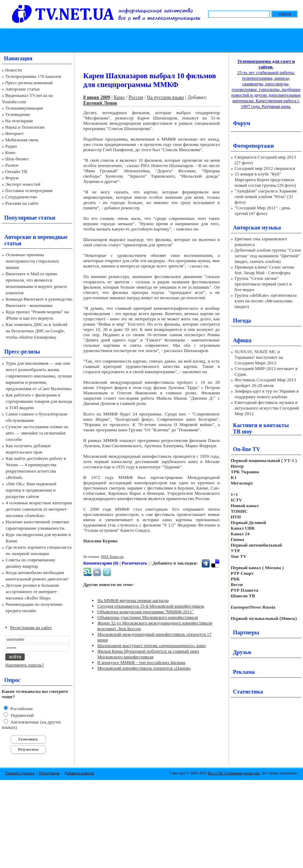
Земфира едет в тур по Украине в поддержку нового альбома (267, 394)
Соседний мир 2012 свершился (265, 168)
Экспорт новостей (23, 184)
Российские (21, 709)
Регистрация (49, 773)
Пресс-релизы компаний (29, 83)
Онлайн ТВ (16, 171)
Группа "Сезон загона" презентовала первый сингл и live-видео (263, 284)
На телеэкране (19, 121)
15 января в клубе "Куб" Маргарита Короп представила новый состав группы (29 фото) (265, 180)
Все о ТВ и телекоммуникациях (234, 773)
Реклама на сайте (22, 203)
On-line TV (247, 449)
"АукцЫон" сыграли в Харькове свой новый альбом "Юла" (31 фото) (266, 196)
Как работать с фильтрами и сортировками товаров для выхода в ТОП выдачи (39, 401)
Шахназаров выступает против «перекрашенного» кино (152, 645)
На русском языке (165, 97)
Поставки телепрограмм (29, 190)
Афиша (242, 340)
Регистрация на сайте (31, 627)
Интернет (15, 133)
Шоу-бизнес (17, 159)
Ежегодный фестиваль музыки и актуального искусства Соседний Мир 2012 (267, 408)
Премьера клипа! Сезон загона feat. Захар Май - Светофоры (264, 270)
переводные (52, 237)
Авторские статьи (22, 89)
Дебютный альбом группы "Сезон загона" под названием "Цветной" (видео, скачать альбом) (268, 256)
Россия (136, 97)
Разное (12, 165)
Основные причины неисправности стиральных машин (32, 261)
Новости (14, 70)
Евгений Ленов (100, 103)
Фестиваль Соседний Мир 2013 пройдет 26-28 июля (265, 383)
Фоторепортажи (253, 146)
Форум (12, 178)
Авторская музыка (257, 227)
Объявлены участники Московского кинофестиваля (148, 617)
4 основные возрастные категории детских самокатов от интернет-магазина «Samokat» (39, 509)
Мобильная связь (22, 140)
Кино (10, 152)
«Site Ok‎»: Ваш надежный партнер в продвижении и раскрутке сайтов (31, 490)
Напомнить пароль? (25, 665)
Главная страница (20, 773)
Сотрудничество (21, 197)
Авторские (18, 237)
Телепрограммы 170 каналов (33, 76)
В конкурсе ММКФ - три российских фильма (141, 662)
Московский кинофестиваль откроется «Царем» (144, 668)
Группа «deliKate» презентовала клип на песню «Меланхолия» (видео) (266, 301)
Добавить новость (79, 773)
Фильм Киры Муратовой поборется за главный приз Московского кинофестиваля (148, 654)
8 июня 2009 (97, 97)
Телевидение (18, 114)
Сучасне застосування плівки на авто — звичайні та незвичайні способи (37, 433)
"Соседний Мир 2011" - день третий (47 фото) (262, 211)
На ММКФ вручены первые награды (133, 600)
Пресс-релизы (22, 352)
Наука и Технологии (25, 127)
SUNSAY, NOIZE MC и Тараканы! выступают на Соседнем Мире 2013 (259, 357)
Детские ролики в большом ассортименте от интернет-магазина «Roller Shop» (32, 592)
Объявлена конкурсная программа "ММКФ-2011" (146, 612)
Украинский (22, 715)
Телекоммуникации (24, 108)
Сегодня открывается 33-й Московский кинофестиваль (151, 606)
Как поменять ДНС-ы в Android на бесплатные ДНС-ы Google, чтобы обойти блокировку (37, 331)
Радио (11, 146)
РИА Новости (112, 556)
